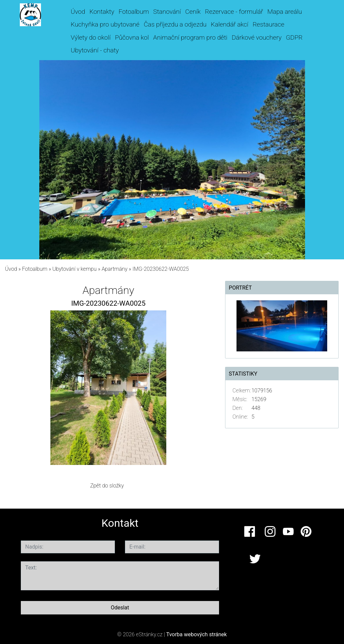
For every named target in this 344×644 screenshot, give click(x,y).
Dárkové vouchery (257, 37)
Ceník (193, 12)
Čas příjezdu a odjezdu (175, 24)
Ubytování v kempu (75, 269)
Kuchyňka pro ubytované (105, 24)
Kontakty (102, 12)
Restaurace (268, 24)
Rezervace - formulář (234, 12)
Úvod (78, 12)
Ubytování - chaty (95, 50)
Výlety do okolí (91, 37)
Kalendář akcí (230, 24)
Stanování (167, 12)
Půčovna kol (132, 37)
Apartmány (114, 269)
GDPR (294, 37)
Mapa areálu (285, 12)
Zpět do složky (107, 486)
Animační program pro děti (190, 37)
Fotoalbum (134, 12)
